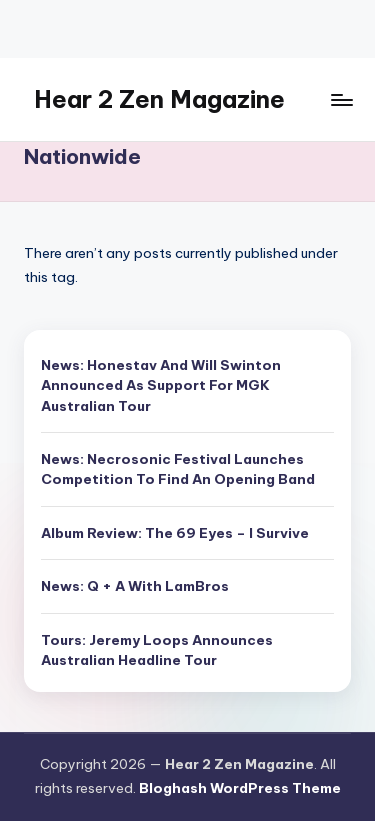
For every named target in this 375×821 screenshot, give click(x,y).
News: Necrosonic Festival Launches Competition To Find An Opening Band (178, 469)
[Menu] (341, 99)
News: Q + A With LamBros (135, 586)
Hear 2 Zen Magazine (159, 99)
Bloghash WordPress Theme (240, 788)
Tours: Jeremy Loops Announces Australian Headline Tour (157, 650)
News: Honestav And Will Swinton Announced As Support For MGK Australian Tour (161, 385)
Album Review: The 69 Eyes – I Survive (175, 533)
